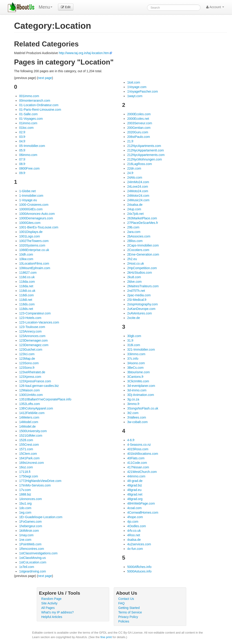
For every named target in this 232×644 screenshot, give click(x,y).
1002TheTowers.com (34, 241)
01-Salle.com (28, 114)
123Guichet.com (31, 350)
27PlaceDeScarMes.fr (143, 223)
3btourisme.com (138, 372)
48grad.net (135, 494)
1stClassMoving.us (32, 558)
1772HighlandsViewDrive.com (40, 481)
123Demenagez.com (34, 345)
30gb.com (134, 336)
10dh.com (26, 254)
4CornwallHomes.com (143, 512)
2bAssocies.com (139, 236)
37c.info (133, 359)
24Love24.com (138, 187)
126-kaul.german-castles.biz (39, 386)
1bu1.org (25, 503)
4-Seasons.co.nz (139, 445)
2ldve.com (134, 282)
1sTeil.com (27, 567)
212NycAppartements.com (146, 155)
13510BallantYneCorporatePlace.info (45, 399)
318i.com (134, 345)
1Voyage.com (137, 87)
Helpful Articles (52, 617)
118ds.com (27, 304)
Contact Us (126, 599)
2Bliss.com (135, 241)
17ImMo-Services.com (35, 485)
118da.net (26, 286)
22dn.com (134, 168)
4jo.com (133, 522)
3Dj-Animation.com (140, 395)
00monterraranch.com (35, 101)
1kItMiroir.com (29, 531)
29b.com (133, 227)
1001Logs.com (29, 236)
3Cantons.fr (135, 377)
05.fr (22, 150)
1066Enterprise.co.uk (34, 250)
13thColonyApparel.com (36, 408)
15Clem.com (28, 454)
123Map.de (27, 359)
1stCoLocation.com (33, 562)
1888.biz (25, 494)
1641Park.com (29, 458)
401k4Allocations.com (143, 454)
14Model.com (29, 422)
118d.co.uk (27, 277)
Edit (66, 7)
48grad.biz (134, 485)
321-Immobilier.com (141, 350)
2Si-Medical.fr (137, 300)
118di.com (26, 295)
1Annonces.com (30, 499)
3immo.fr (133, 404)
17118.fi (25, 472)
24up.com (134, 209)
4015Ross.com (138, 449)
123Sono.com (29, 363)
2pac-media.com (139, 295)
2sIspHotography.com (142, 304)
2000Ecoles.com (139, 114)
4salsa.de (134, 540)
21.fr (130, 141)
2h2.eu (132, 259)
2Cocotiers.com (138, 250)
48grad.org (135, 499)
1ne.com (25, 540)
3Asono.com (136, 363)
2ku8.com (134, 277)
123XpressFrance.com (35, 381)
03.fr (22, 137)
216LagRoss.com (139, 164)
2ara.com (134, 232)
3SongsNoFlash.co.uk (143, 408)
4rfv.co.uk (134, 531)
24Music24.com (138, 200)
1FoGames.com (30, 522)
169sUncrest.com (31, 463)
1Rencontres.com (31, 549)
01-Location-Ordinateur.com (39, 105)
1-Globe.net (27, 191)
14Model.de (27, 426)
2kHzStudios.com (139, 273)
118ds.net (26, 309)
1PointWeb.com (30, 544)
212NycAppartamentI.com (145, 150)
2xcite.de (133, 318)
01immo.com (28, 123)
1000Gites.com (30, 223)
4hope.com (135, 517)
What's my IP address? (57, 612)
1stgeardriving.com (32, 571)
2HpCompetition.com (142, 268)
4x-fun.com (135, 549)
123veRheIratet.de (32, 372)
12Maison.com (29, 390)
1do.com (25, 508)
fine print (106, 637)
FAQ (121, 603)
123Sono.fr (27, 368)
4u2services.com (139, 544)
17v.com (25, 490)
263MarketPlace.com (142, 218)
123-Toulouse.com (32, 327)
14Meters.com (29, 417)
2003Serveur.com (140, 123)
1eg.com (25, 512)
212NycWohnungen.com (144, 159)
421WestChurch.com (142, 472)
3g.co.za (133, 399)
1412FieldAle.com (32, 413)
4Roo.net (134, 535)
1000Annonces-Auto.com (37, 214)
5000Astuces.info (139, 571)
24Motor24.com (138, 196)
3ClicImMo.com (138, 381)
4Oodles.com (136, 526)
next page (45, 78)
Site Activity (49, 603)
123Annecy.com (30, 331)
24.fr (130, 173)
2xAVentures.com (139, 313)
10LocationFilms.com (34, 263)
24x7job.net (135, 214)
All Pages (48, 608)
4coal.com (134, 508)
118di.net (26, 300)
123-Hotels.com (30, 318)
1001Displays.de (31, 232)
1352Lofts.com (29, 404)
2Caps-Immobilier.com (143, 245)
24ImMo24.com (138, 182)
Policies (124, 621)
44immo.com (136, 476)
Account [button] (215, 7)
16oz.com (26, 467)
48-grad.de (135, 481)
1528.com (26, 440)
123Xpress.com (30, 377)
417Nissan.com (138, 467)
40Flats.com (136, 458)
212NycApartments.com (144, 146)
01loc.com (26, 128)
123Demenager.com (33, 340)
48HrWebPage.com (141, 503)
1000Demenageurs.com (36, 218)
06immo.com (28, 155)
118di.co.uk (27, 291)
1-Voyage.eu (28, 200)
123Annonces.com (32, 336)
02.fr (22, 132)
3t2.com (133, 413)
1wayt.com (135, 96)
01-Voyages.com (31, 119)
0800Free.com (29, 168)
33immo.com (136, 354)
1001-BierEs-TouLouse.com (39, 227)
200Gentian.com (139, 128)
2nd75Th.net (136, 291)
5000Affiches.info (139, 567)
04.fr (22, 141)
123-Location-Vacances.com (39, 322)
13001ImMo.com (31, 395)
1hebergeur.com (30, 526)
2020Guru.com (138, 132)
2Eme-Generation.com (143, 254)
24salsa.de (135, 205)
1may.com (26, 535)
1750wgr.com (28, 476)
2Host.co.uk (135, 263)
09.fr (22, 173)
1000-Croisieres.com (34, 205)
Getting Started (129, 608)
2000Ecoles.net (138, 119)
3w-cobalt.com (137, 422)
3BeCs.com (135, 368)
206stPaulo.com (138, 137)
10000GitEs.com (31, 209)
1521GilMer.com (31, 436)
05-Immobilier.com (32, 146)
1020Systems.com (32, 245)
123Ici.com (27, 354)
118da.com (27, 282)
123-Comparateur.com (35, 313)
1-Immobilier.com (31, 196)
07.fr (22, 159)
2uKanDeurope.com (141, 309)
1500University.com (33, 431)
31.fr (130, 340)
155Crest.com (29, 445)
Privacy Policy (128, 617)
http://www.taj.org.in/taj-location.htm (84, 53)
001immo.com (29, 96)
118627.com (28, 273)
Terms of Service (130, 612)
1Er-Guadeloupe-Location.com (41, 517)
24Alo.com (135, 177)
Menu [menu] (46, 7)
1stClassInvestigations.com (38, 553)
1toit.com (134, 82)
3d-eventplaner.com (141, 386)
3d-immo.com (137, 390)
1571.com (26, 449)
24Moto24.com (138, 191)
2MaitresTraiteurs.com (143, 286)
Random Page (51, 599)
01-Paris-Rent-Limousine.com (40, 110)
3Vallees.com (137, 417)
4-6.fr (131, 440)
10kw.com (26, 259)
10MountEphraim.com (35, 268)
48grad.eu (134, 490)
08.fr (22, 164)
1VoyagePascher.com (142, 91)
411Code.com (137, 463)
